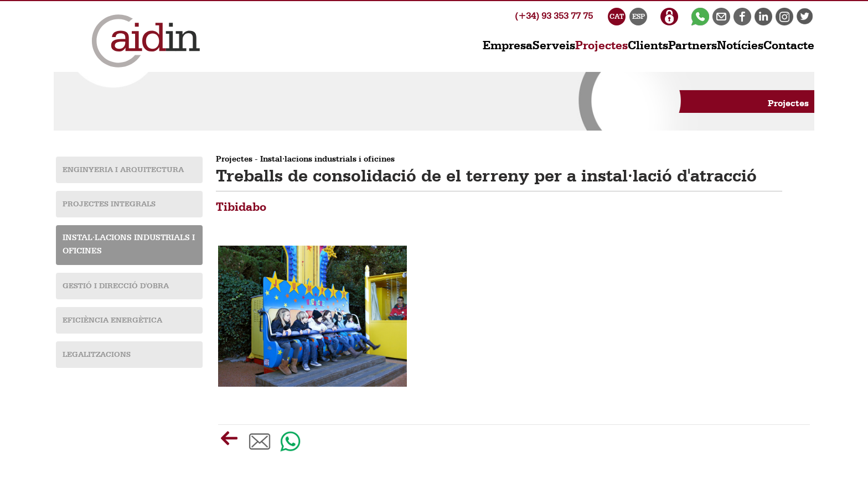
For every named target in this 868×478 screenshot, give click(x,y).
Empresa (508, 46)
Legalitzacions (97, 355)
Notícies (740, 46)
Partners (693, 46)
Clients (648, 46)
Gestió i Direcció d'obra (116, 286)
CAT (617, 17)
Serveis (554, 46)
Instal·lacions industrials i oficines (327, 160)
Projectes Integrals (109, 204)
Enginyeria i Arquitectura (123, 170)
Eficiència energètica (112, 320)
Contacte (789, 46)
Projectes (234, 160)
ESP (639, 17)
